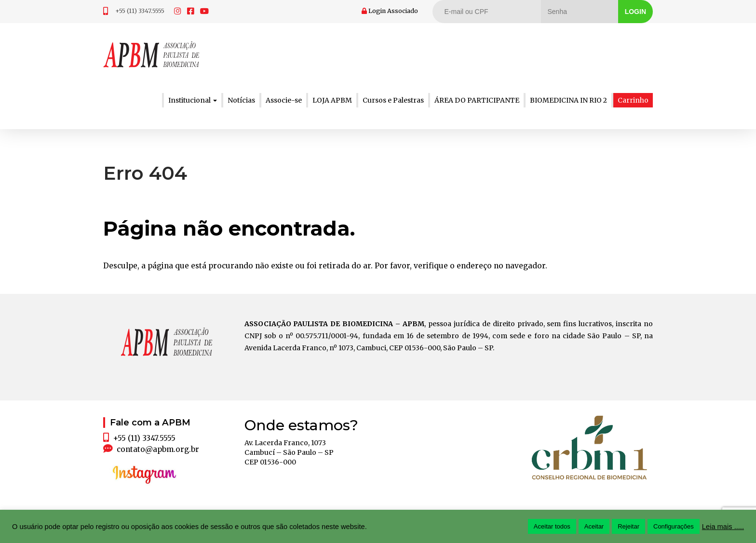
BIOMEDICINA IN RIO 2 (568, 100)
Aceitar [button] (594, 526)
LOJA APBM (332, 100)
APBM (151, 54)
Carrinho (633, 100)
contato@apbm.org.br (158, 449)
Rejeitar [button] (628, 526)
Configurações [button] (674, 526)
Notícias (241, 100)
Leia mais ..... (723, 527)
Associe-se (284, 100)
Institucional (193, 100)
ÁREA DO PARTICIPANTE (477, 100)
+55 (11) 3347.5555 (140, 11)
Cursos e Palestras (393, 100)
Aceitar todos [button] (552, 526)
